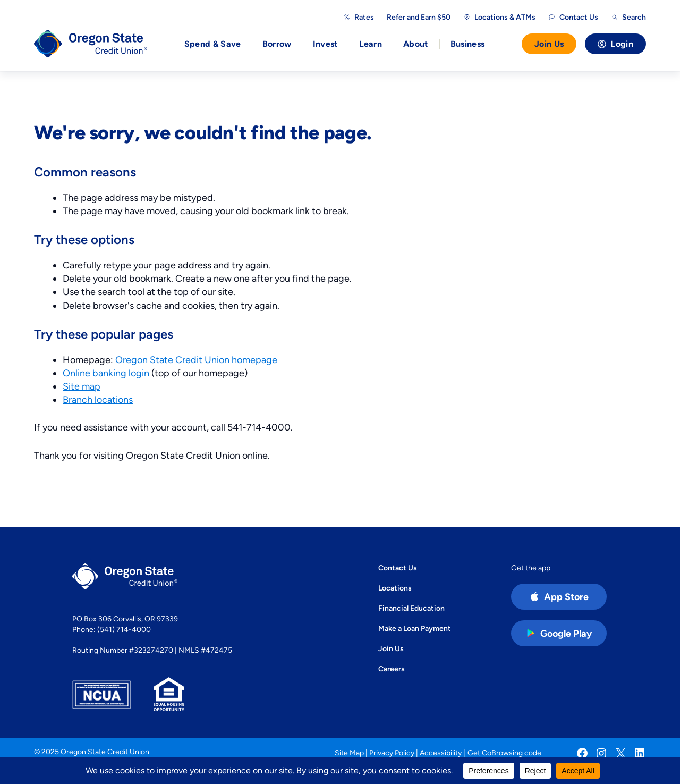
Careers (392, 669)
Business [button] (468, 44)
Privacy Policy (392, 753)
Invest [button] (325, 44)
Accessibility (441, 753)
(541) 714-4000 (124, 629)
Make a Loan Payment (415, 628)
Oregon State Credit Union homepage (196, 360)
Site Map (349, 753)
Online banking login (106, 373)
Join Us (549, 44)
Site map (82, 386)
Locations (395, 588)
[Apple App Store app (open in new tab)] (559, 597)
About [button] (416, 44)
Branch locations (98, 399)
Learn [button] (371, 44)
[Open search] (628, 17)
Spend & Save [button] (213, 44)
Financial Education (411, 608)
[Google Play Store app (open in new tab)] (559, 633)
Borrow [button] (277, 44)
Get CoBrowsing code (504, 753)
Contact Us (398, 568)
